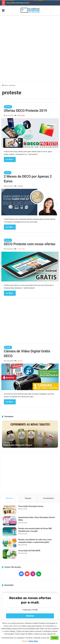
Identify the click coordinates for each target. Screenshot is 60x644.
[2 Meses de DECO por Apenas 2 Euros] (30, 202)
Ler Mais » (10, 159)
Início (5, 85)
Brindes (8, 107)
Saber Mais (33, 641)
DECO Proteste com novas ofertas (30, 244)
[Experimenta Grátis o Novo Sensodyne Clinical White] (10, 521)
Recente (9, 498)
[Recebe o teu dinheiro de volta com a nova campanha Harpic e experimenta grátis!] (10, 543)
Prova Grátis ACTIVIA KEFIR (29, 551)
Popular (28, 498)
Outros (8, 173)
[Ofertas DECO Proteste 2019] (30, 133)
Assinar (30, 616)
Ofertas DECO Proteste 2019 (25, 111)
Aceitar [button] (55, 638)
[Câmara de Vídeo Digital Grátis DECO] (30, 377)
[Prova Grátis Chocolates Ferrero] (10, 510)
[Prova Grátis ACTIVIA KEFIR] (10, 554)
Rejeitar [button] (25, 641)
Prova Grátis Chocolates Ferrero (18, 3)
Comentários (49, 498)
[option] (30, 434)
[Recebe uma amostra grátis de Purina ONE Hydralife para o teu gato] (10, 532)
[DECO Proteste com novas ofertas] (30, 267)
